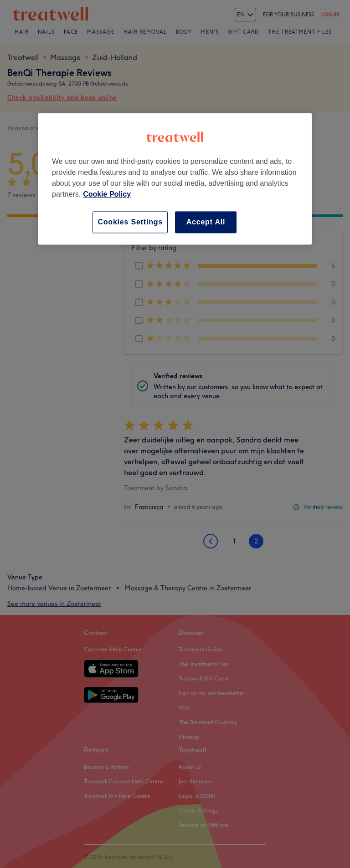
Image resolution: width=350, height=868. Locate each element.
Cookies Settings (130, 222)
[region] (175, 179)
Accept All (206, 222)
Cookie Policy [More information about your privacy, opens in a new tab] (107, 194)
